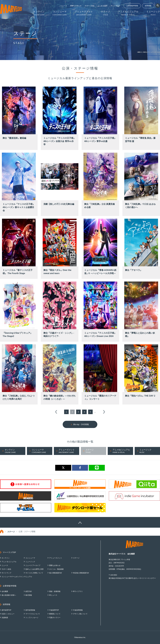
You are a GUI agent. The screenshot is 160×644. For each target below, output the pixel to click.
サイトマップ (115, 6)
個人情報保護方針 (56, 573)
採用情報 (148, 6)
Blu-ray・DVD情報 (81, 424)
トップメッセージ (32, 618)
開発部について (55, 614)
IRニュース (53, 595)
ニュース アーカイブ (33, 565)
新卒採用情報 (30, 610)
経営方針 (29, 591)
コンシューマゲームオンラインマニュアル (17, 577)
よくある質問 (103, 6)
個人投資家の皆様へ (9, 595)
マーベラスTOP (9, 552)
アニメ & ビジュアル (9, 562)
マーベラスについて (33, 614)
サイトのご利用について (34, 573)
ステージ (11, 532)
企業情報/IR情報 (132, 6)
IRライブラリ (78, 591)
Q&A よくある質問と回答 (35, 569)
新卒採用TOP (6, 610)
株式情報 (29, 595)
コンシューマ (30, 558)
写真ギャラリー (55, 618)
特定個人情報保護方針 (81, 573)
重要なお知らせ (76, 6)
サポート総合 (90, 6)
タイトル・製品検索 (56, 569)
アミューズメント (56, 558)
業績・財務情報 (55, 591)
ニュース (64, 6)
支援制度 (5, 618)
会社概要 (5, 591)
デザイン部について (80, 614)
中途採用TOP (54, 610)
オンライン (6, 558)
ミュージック (30, 562)
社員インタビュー (8, 614)
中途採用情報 (78, 610)
